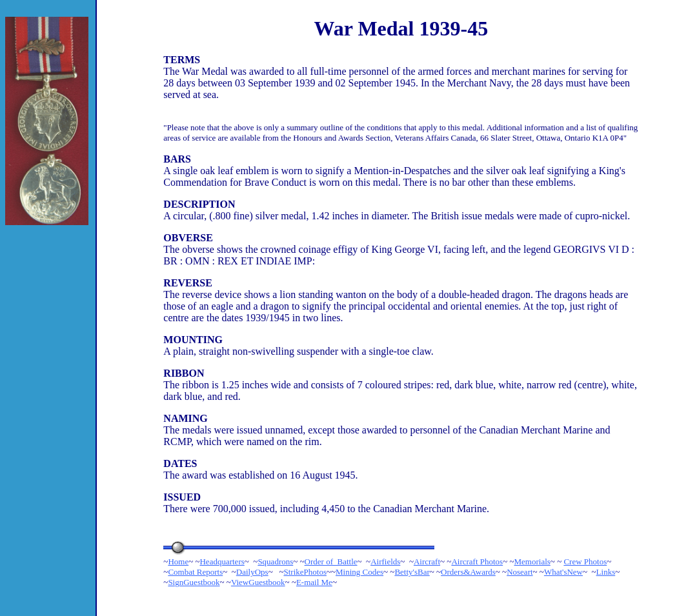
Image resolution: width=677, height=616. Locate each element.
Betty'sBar (412, 572)
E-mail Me (314, 582)
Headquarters (222, 561)
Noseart (520, 572)
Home (178, 561)
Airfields (385, 561)
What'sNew (563, 572)
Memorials (532, 561)
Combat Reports (195, 572)
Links (606, 572)
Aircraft (427, 561)
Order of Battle (331, 561)
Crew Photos (585, 561)
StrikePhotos (305, 572)
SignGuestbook (194, 582)
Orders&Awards (468, 572)
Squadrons (275, 561)
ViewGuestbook (258, 582)
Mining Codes (359, 572)
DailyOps (252, 572)
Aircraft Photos (477, 561)
